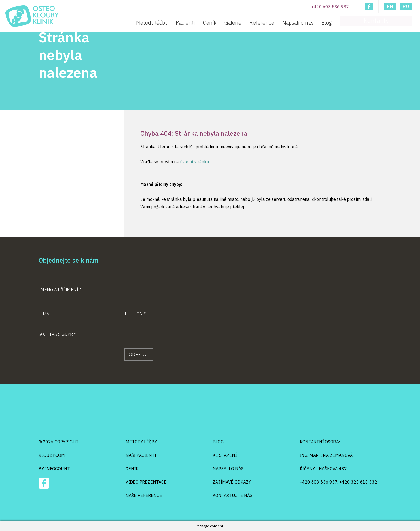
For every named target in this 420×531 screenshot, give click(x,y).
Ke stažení (225, 455)
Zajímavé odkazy (232, 482)
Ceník (250, 23)
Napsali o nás (338, 23)
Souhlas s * (57, 334)
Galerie (273, 23)
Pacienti (226, 23)
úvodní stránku (194, 162)
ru (406, 7)
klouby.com (52, 455)
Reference (302, 23)
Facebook (369, 7)
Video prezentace (146, 482)
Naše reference (144, 495)
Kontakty (396, 22)
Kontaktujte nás (232, 495)
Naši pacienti (141, 455)
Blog (367, 23)
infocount (57, 469)
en (390, 7)
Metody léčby (192, 23)
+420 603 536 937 (330, 7)
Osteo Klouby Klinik (32, 16)
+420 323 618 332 (358, 482)
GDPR (67, 334)
